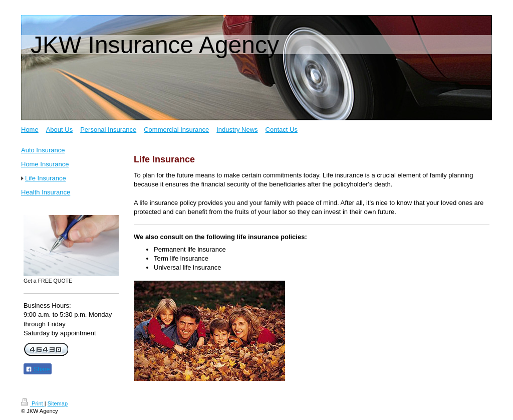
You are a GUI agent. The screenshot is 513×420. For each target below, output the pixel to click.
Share (38, 369)
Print (33, 403)
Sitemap (58, 403)
